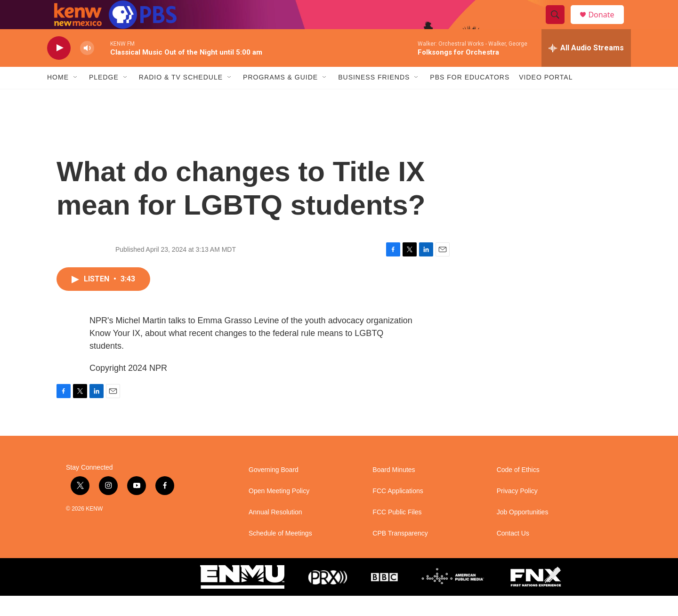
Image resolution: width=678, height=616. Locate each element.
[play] (59, 68)
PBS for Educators (470, 98)
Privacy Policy (517, 511)
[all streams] (586, 68)
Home (58, 98)
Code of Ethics (518, 490)
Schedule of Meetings (280, 554)
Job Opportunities (523, 532)
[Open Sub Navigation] (76, 98)
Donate (607, 25)
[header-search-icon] (559, 25)
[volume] (87, 68)
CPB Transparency (400, 554)
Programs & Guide (280, 98)
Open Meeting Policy (279, 511)
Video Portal (546, 98)
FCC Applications (398, 511)
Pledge (104, 98)
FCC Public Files (397, 532)
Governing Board (274, 490)
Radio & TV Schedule (181, 98)
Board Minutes (394, 490)
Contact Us (513, 554)
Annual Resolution (275, 532)
